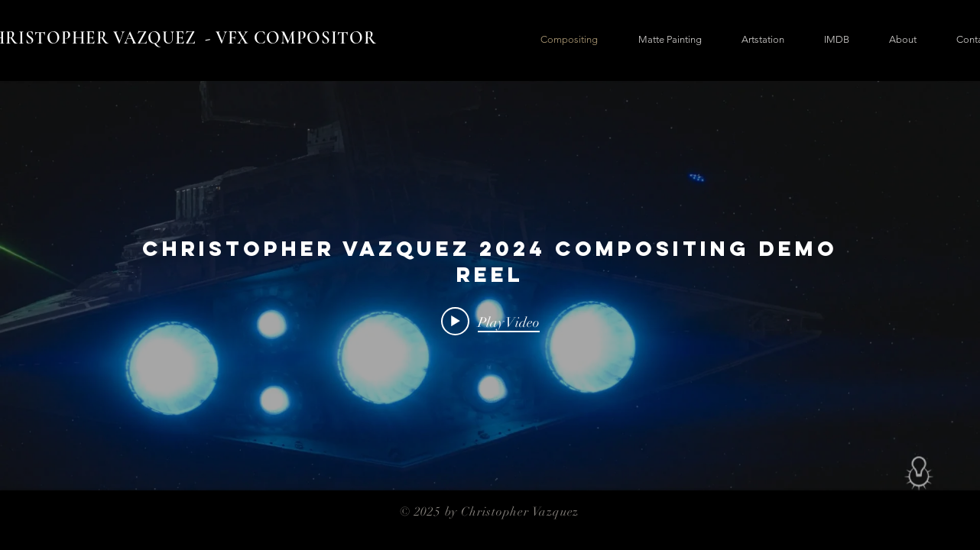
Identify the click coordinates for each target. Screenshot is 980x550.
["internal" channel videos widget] (490, 286)
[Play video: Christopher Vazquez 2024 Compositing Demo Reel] (490, 322)
